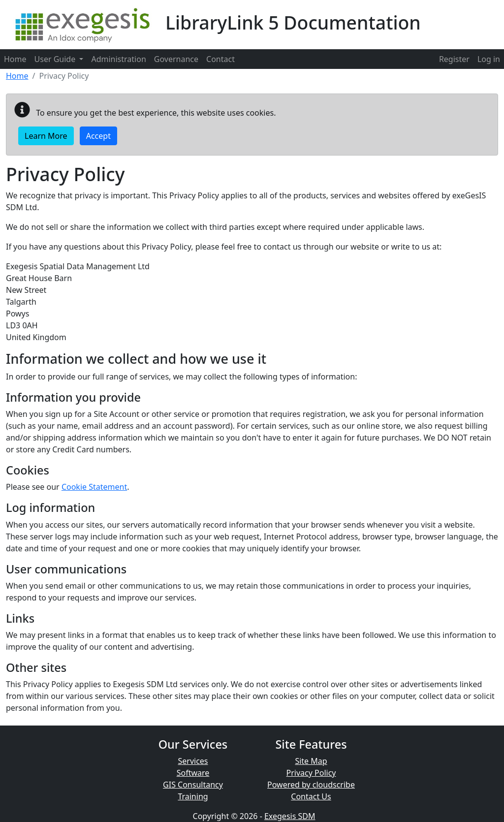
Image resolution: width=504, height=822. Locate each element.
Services (193, 761)
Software (193, 773)
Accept (98, 136)
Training (193, 796)
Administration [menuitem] (118, 59)
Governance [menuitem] (176, 59)
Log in (489, 59)
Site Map (311, 761)
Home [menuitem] (15, 59)
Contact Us (311, 796)
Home (17, 76)
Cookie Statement (94, 487)
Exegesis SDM (290, 816)
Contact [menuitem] (220, 59)
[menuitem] (454, 59)
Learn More (46, 136)
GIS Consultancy (193, 785)
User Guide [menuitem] (59, 59)
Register (454, 59)
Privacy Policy (311, 773)
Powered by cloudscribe (311, 785)
